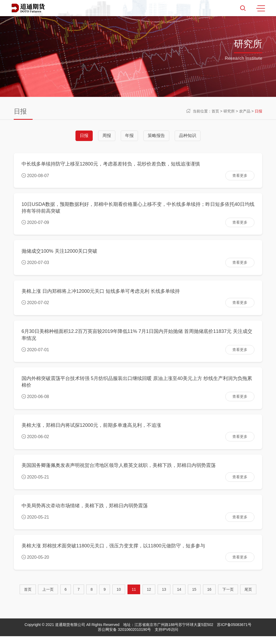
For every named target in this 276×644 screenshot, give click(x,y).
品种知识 (188, 136)
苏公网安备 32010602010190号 (124, 637)
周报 (107, 136)
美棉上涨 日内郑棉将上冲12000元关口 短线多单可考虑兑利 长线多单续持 (101, 294)
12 (149, 597)
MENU (261, 8)
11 (134, 597)
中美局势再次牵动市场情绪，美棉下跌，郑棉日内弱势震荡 (85, 512)
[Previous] (48, 597)
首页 (215, 111)
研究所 (229, 111)
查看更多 (240, 176)
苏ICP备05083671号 (234, 632)
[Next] (228, 597)
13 (164, 597)
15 (194, 597)
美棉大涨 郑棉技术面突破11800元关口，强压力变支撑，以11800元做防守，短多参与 (114, 553)
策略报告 (156, 136)
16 (209, 597)
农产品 (245, 111)
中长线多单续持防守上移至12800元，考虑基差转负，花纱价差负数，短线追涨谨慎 (111, 164)
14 (179, 597)
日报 (258, 111)
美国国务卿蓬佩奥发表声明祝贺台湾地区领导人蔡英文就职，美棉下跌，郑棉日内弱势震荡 (119, 471)
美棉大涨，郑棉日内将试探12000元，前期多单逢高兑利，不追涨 (92, 430)
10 (119, 597)
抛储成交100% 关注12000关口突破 (60, 253)
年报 (129, 136)
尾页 (248, 597)
